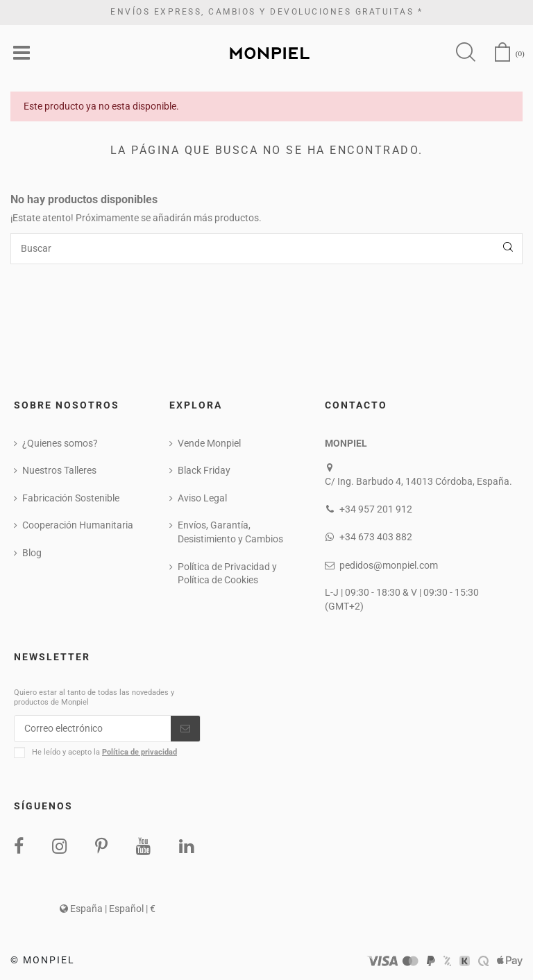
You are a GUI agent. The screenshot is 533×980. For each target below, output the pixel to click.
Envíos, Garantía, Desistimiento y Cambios (230, 533)
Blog (32, 553)
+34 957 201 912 (376, 510)
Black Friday (204, 471)
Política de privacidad (139, 753)
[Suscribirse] (185, 729)
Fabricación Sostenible (71, 498)
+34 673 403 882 (376, 538)
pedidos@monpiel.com (389, 565)
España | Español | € (108, 909)
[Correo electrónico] (93, 729)
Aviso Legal (202, 498)
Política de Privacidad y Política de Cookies (227, 574)
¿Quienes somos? (60, 443)
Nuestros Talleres (59, 471)
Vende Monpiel (209, 443)
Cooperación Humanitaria (78, 526)
